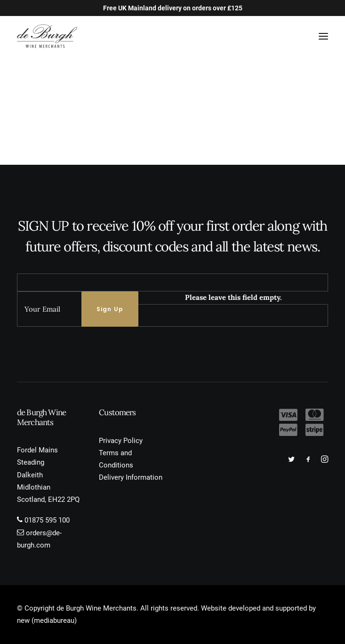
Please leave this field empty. (233, 297)
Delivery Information (131, 477)
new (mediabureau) (47, 620)
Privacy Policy (121, 441)
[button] (323, 36)
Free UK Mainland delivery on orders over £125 (173, 8)
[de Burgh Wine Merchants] (47, 36)
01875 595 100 (47, 520)
